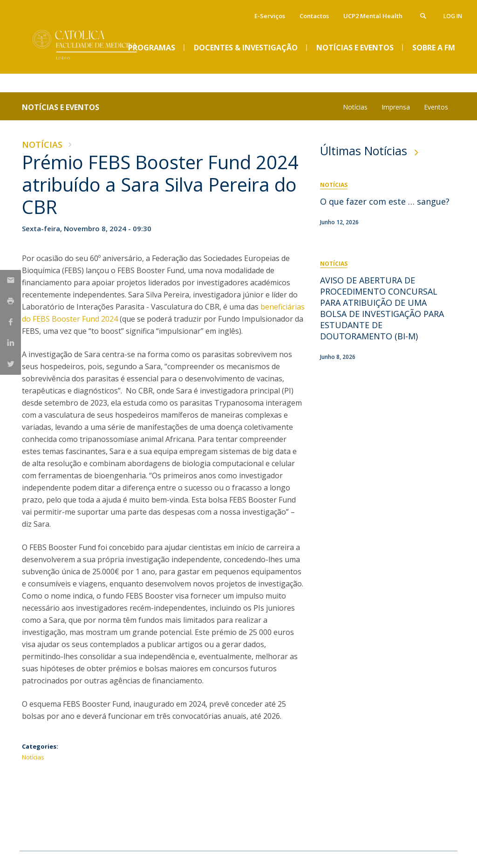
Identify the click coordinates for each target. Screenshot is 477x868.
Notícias (355, 107)
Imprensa (396, 107)
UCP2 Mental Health (373, 16)
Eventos (436, 107)
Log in (453, 16)
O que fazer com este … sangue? (385, 201)
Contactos (314, 16)
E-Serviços (270, 16)
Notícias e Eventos (61, 107)
